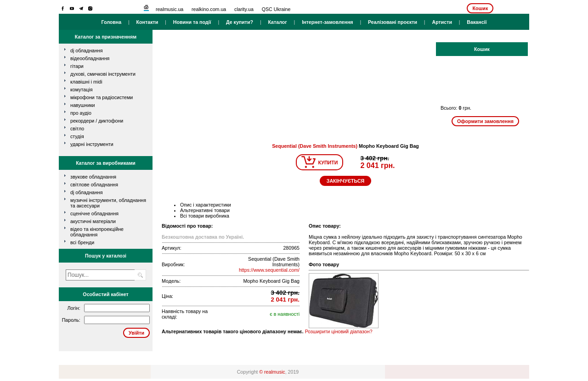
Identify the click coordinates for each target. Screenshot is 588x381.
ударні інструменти (92, 144)
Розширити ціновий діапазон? (339, 331)
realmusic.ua (170, 9)
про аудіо (81, 113)
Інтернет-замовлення (327, 22)
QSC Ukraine (276, 9)
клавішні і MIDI (86, 82)
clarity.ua (244, 9)
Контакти (147, 22)
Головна (111, 22)
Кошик (480, 8)
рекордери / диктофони (97, 121)
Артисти (442, 22)
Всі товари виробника (205, 216)
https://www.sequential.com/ (269, 270)
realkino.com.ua (209, 9)
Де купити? (240, 22)
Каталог (277, 22)
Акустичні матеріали (93, 221)
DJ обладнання (87, 192)
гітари (77, 66)
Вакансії (477, 22)
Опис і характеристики (206, 205)
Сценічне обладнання (94, 213)
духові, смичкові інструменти (103, 74)
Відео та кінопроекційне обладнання (97, 232)
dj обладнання (87, 50)
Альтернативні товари (205, 210)
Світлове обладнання (94, 185)
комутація (81, 90)
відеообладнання (90, 58)
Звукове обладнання (93, 177)
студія (77, 136)
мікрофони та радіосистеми (102, 97)
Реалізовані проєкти (393, 22)
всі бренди (82, 242)
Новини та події (192, 22)
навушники (83, 105)
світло (77, 129)
